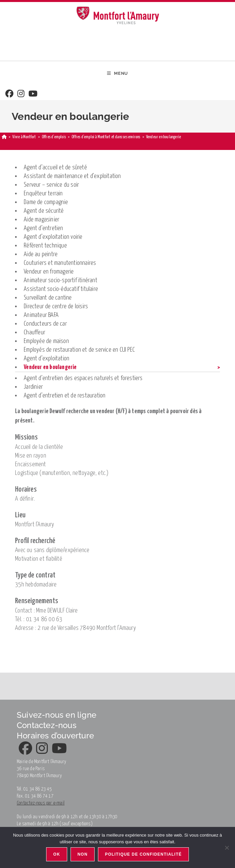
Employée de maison (46, 341)
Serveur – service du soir (51, 185)
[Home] (4, 137)
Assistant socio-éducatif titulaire (61, 289)
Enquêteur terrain (43, 194)
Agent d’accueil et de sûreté (55, 167)
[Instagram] (21, 94)
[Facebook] (9, 94)
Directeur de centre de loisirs (56, 306)
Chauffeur (34, 332)
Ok (56, 854)
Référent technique (45, 246)
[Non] (227, 848)
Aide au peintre (41, 254)
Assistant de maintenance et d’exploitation (72, 176)
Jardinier (33, 387)
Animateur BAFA (41, 315)
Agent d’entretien (43, 228)
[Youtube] (33, 94)
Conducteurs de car (45, 324)
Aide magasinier (41, 220)
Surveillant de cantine (48, 298)
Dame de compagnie (46, 202)
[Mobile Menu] (117, 73)
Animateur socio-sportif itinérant (61, 280)
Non (83, 854)
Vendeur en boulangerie (50, 367)
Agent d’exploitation (46, 359)
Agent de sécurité (44, 211)
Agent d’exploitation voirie (53, 237)
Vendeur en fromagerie (49, 272)
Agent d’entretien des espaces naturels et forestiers (83, 378)
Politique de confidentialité (143, 854)
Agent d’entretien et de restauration (65, 396)
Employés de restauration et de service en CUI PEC (79, 350)
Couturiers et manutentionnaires (60, 263)
